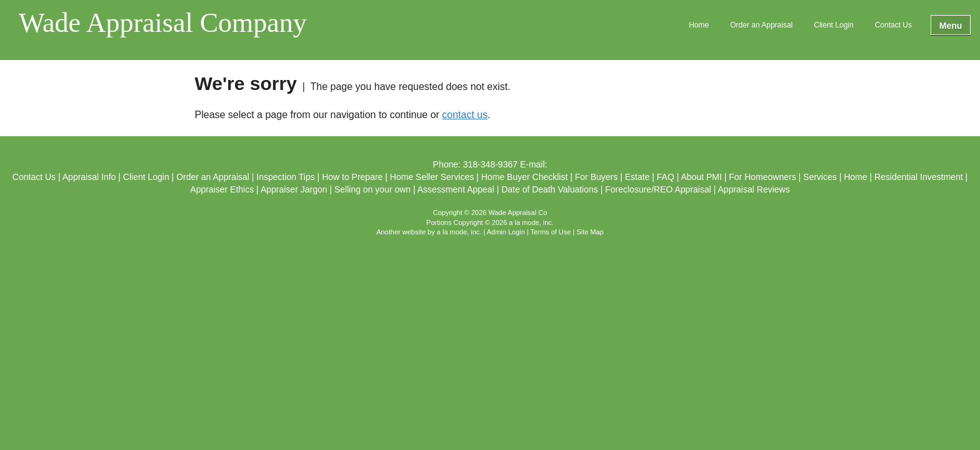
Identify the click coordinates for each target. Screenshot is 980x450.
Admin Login (506, 232)
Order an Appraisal (761, 25)
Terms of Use (551, 232)
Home (699, 25)
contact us (465, 115)
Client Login (833, 25)
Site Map (590, 232)
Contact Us (893, 25)
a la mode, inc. (459, 232)
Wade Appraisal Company (163, 24)
